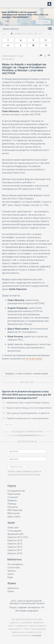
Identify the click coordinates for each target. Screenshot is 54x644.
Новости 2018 (15, 553)
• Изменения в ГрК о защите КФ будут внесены (26, 403)
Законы (12, 571)
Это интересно (15, 564)
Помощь (12, 504)
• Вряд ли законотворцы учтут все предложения (27, 408)
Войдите (10, 374)
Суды (10, 577)
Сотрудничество (16, 491)
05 (36, 34)
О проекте (13, 497)
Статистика (14, 568)
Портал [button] (12, 486)
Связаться (13, 588)
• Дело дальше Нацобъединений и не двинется (26, 413)
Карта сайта (14, 517)
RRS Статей (14, 513)
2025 (30, 34)
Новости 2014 (15, 540)
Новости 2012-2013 (18, 537)
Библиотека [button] (15, 559)
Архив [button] (11, 523)
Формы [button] (12, 583)
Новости (20, 34)
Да (6, 25)
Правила (12, 500)
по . (34, 359)
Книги (11, 574)
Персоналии (14, 494)
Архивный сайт (16, 534)
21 (40, 34)
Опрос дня (13, 528)
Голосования (14, 531)
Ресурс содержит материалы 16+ (27, 607)
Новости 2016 (15, 547)
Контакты (13, 507)
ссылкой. (37, 635)
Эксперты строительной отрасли (27, 603)
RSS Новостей (15, 510)
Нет (6, 21)
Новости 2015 (15, 544)
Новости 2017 (15, 550)
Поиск (11, 591)
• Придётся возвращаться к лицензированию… (26, 418)
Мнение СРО (27, 382)
